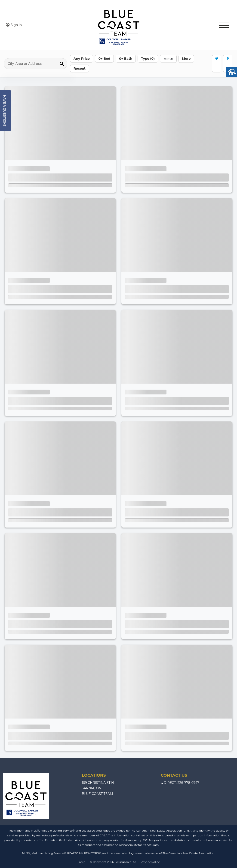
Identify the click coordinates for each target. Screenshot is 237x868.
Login (81, 862)
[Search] (35, 64)
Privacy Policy (150, 862)
